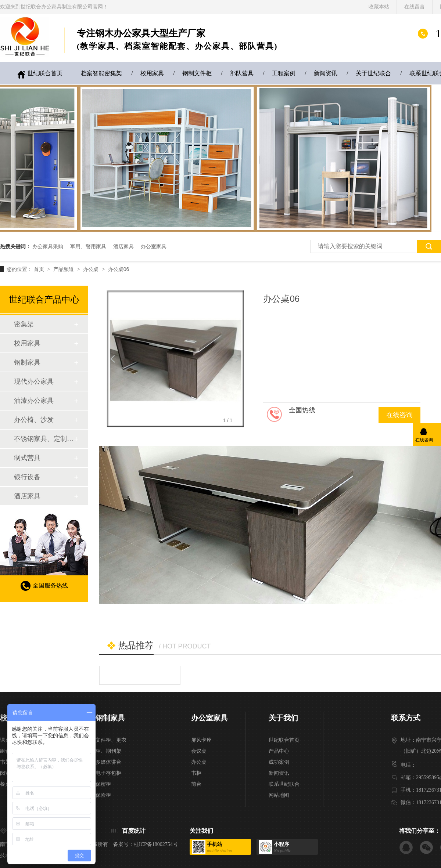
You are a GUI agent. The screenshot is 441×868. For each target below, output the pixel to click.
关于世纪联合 (373, 73)
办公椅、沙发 (34, 420)
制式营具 (27, 458)
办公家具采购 (48, 246)
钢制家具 (27, 362)
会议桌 (199, 751)
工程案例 (284, 73)
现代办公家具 (34, 381)
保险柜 (103, 795)
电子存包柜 (108, 773)
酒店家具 (123, 246)
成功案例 (279, 762)
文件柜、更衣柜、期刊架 (111, 746)
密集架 (24, 324)
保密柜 (103, 784)
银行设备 (27, 477)
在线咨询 (399, 415)
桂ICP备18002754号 (156, 844)
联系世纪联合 (284, 784)
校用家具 (152, 73)
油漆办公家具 (34, 401)
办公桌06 (119, 269)
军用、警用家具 (88, 246)
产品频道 (64, 269)
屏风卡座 (201, 740)
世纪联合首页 (45, 73)
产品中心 (279, 751)
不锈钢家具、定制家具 (44, 439)
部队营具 (242, 73)
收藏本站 (379, 7)
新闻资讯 (326, 73)
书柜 (196, 773)
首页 (40, 269)
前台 (196, 784)
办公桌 (92, 269)
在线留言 (415, 7)
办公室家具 (154, 246)
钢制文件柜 (197, 73)
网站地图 (279, 795)
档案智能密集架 (101, 73)
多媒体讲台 (108, 762)
